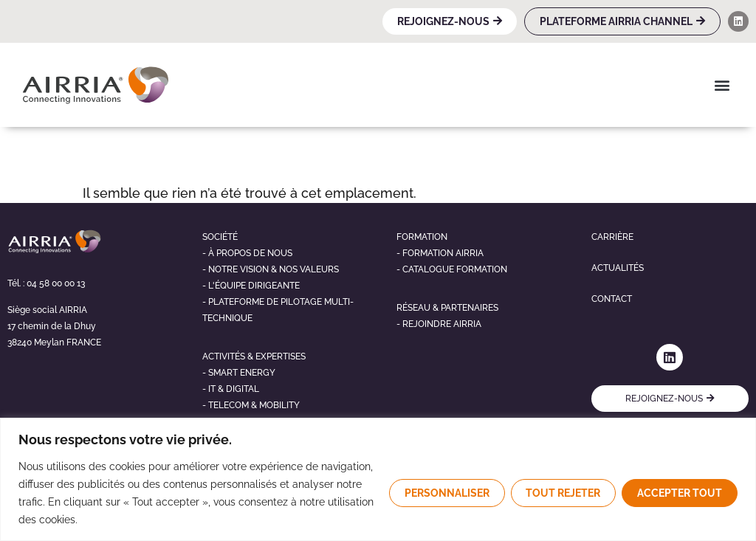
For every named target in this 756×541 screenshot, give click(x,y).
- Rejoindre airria (439, 324)
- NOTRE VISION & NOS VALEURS (271, 269)
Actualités (618, 268)
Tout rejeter (563, 493)
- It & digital (231, 389)
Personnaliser (446, 493)
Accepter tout (680, 493)
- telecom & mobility (251, 405)
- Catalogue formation (452, 269)
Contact (612, 299)
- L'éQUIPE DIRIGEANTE (251, 286)
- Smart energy (239, 373)
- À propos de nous (247, 253)
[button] (722, 85)
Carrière (612, 237)
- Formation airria (440, 253)
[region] (378, 479)
